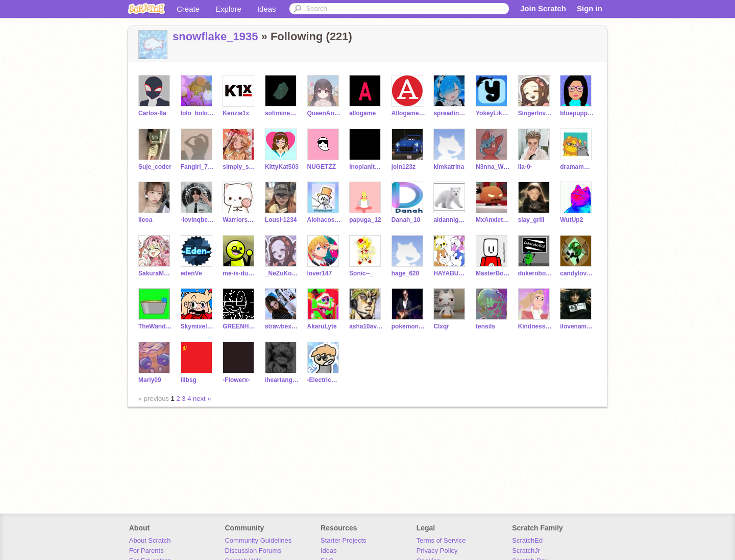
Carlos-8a (152, 113)
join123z (403, 167)
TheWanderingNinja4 (155, 326)
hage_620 (406, 273)
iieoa (145, 220)
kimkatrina (449, 167)
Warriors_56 (240, 220)
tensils (485, 326)
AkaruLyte (322, 326)
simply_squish (240, 167)
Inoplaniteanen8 (366, 167)
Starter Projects (344, 540)
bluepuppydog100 (577, 113)
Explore (228, 9)
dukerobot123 (535, 273)
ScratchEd (527, 540)
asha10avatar (366, 326)
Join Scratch (543, 8)
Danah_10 (406, 220)
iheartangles (282, 380)
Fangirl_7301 (198, 167)
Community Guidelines (258, 540)
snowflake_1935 (215, 36)
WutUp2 (571, 220)
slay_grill (531, 220)
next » (202, 399)
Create (188, 9)
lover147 (320, 273)
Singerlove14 (535, 113)
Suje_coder (155, 167)
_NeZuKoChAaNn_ (282, 273)
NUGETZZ (322, 167)
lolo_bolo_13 (198, 113)
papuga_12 (365, 220)
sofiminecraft (282, 113)
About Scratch (150, 540)
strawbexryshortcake (282, 326)
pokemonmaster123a (409, 326)
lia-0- (525, 167)
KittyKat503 (282, 167)
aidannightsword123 (450, 220)
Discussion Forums (253, 551)
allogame (362, 113)
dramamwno (577, 167)
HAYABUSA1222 (450, 273)
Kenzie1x (236, 113)
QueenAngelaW (324, 113)
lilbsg (189, 380)
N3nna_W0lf (493, 167)
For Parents (146, 551)
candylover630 (577, 273)
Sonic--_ (361, 273)
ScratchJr (526, 551)
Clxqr (441, 326)
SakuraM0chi (155, 273)
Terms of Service (441, 540)
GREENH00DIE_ (240, 326)
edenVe (191, 273)
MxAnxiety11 (493, 220)
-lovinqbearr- (198, 220)
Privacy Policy (437, 551)
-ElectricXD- (324, 380)
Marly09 (150, 380)
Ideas (267, 9)
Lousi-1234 (281, 220)
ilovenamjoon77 (577, 326)
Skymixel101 (198, 326)
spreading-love (450, 113)
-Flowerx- (236, 380)
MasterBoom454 (493, 273)
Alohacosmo (324, 220)
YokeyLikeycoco (493, 113)
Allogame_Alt (409, 113)
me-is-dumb (240, 273)
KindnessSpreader (535, 326)
